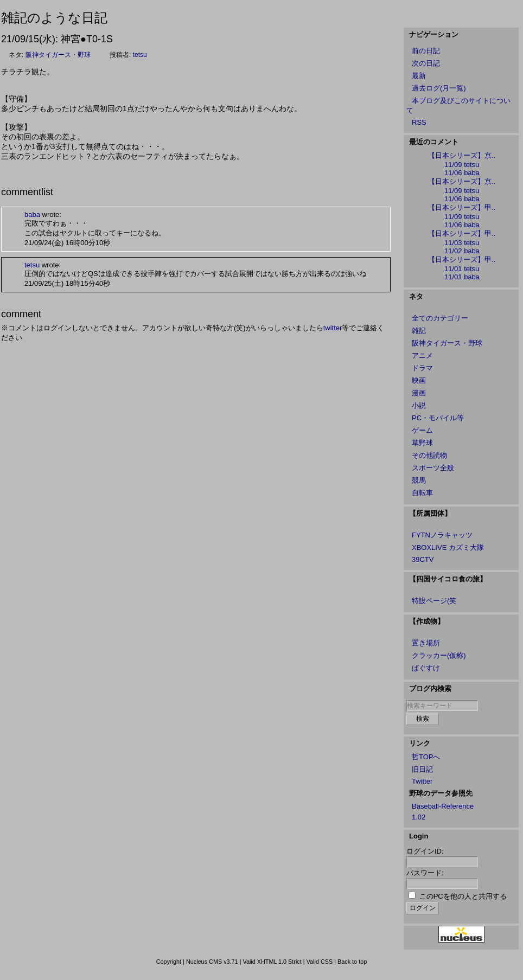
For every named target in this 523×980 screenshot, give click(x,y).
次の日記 (426, 63)
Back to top (352, 962)
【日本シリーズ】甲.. (462, 207)
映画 (419, 380)
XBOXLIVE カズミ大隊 (448, 547)
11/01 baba (462, 277)
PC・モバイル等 (438, 418)
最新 (419, 76)
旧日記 (422, 769)
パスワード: (425, 873)
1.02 (419, 817)
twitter (333, 328)
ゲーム (422, 430)
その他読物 (429, 455)
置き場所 (426, 643)
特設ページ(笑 (434, 601)
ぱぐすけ (426, 668)
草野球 (422, 443)
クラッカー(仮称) (439, 655)
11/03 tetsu (462, 243)
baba (32, 214)
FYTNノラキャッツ (442, 535)
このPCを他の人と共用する (463, 896)
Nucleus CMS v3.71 (212, 962)
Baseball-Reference (443, 806)
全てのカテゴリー (440, 318)
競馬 (419, 480)
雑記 (419, 331)
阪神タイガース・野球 (58, 55)
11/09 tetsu (462, 165)
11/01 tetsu (462, 269)
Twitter (422, 781)
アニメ (422, 356)
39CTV (423, 559)
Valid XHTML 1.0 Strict (272, 962)
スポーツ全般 (433, 468)
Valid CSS (320, 962)
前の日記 (426, 51)
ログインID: (425, 851)
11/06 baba (462, 173)
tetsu (140, 55)
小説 (419, 405)
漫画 (419, 393)
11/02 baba (462, 251)
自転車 (422, 493)
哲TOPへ (426, 757)
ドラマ (422, 368)
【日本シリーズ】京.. (462, 155)
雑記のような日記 (54, 18)
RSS (419, 122)
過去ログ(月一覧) (439, 88)
